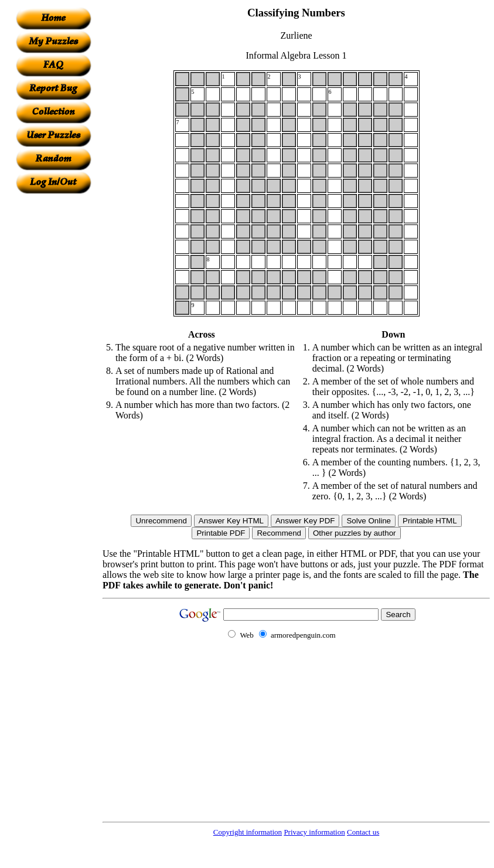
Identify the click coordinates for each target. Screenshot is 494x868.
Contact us (363, 832)
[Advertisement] (53, 370)
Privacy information (314, 832)
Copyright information (248, 832)
